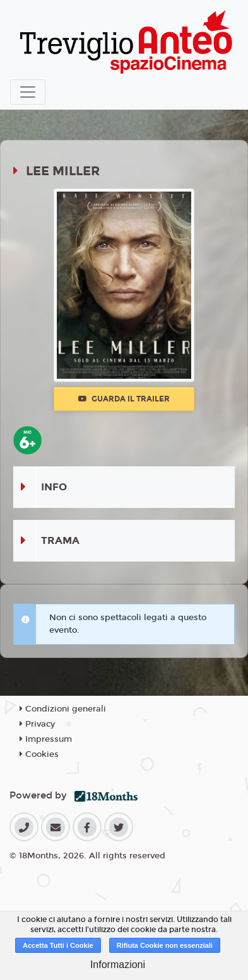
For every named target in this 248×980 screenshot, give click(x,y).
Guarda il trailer (124, 399)
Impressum (46, 739)
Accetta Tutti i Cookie (58, 945)
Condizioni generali (63, 709)
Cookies (39, 754)
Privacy (37, 724)
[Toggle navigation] (28, 92)
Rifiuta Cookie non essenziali (165, 945)
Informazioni (118, 965)
